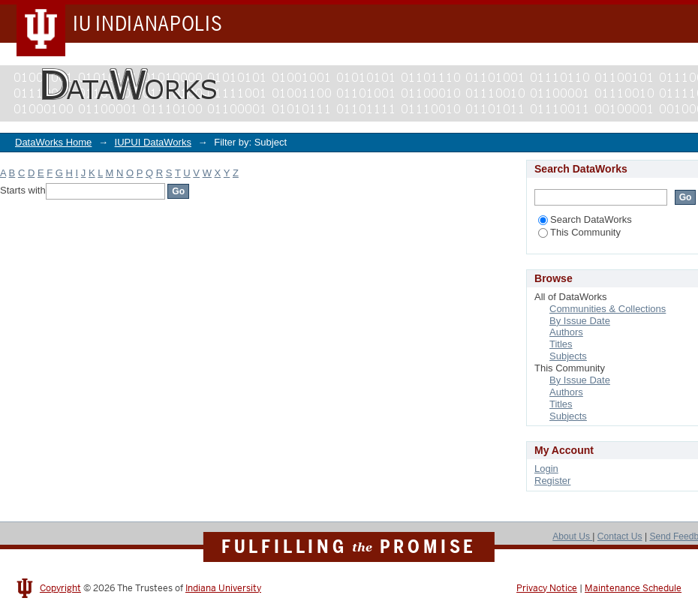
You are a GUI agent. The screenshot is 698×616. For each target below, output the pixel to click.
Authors (566, 332)
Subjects (568, 356)
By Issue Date (580, 321)
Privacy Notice (547, 588)
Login (546, 469)
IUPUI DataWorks (153, 142)
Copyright (60, 588)
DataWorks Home (53, 142)
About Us (572, 536)
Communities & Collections (608, 309)
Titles (561, 344)
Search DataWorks (585, 219)
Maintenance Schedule (633, 588)
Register (552, 481)
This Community (579, 232)
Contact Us (620, 536)
